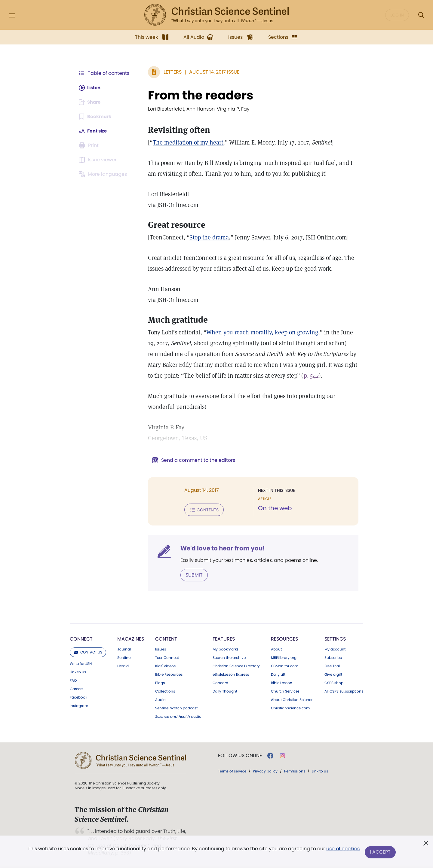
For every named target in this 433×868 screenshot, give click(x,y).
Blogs (160, 682)
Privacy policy (265, 771)
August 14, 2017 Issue (211, 72)
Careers (77, 688)
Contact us (88, 652)
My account (335, 649)
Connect (81, 638)
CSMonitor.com (285, 665)
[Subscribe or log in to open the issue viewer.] (99, 160)
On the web (273, 508)
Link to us (78, 672)
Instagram (79, 705)
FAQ (73, 680)
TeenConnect (167, 657)
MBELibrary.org (284, 657)
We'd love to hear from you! (220, 548)
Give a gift (333, 674)
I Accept (381, 852)
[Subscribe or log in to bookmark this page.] (96, 117)
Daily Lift (278, 674)
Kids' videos (165, 665)
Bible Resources (169, 674)
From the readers (198, 95)
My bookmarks (226, 649)
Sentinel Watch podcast (176, 708)
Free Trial (332, 665)
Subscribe (333, 657)
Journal (124, 649)
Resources (284, 638)
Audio (160, 699)
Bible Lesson (282, 682)
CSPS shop (334, 682)
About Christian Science (292, 699)
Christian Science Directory (236, 665)
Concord (220, 682)
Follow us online (240, 755)
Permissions (295, 771)
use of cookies (343, 850)
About (276, 649)
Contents (201, 510)
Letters (170, 72)
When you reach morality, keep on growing (259, 332)
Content (166, 638)
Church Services (285, 691)
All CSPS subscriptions (344, 691)
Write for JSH (81, 663)
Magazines (131, 638)
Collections (165, 691)
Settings (335, 638)
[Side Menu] (12, 15)
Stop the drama (206, 237)
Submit (191, 574)
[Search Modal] (421, 15)
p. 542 (308, 376)
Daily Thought (225, 691)
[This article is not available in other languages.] (104, 174)
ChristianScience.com (290, 708)
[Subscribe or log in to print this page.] (90, 145)
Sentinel (124, 657)
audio (178, 716)
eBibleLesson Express (231, 674)
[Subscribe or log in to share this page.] (91, 102)
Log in (397, 15)
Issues (161, 649)
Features (224, 638)
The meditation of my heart (185, 142)
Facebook (78, 697)
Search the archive (229, 657)
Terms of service (232, 771)
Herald (123, 665)
